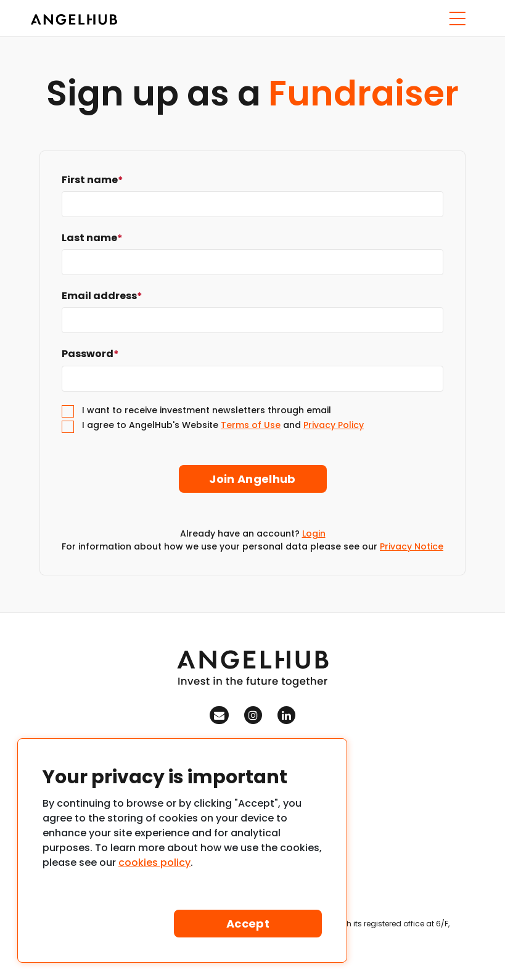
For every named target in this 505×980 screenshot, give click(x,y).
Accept (248, 924)
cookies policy (154, 863)
